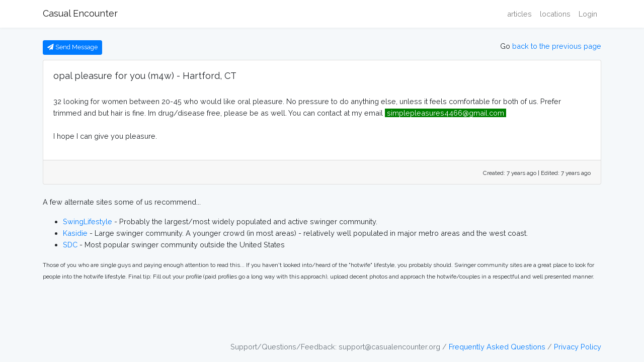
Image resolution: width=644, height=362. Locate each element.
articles (519, 14)
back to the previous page (557, 46)
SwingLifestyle (88, 221)
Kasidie (75, 233)
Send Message (72, 47)
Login (588, 14)
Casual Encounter (80, 13)
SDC (70, 245)
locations (555, 14)
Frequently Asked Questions (497, 347)
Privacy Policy (578, 347)
